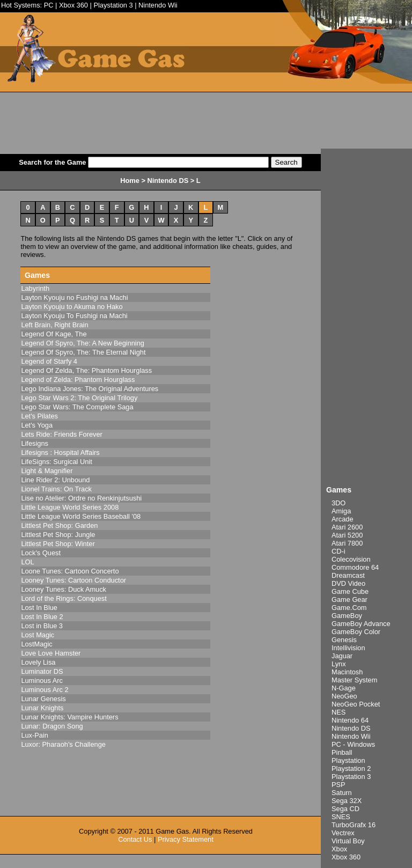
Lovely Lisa (38, 662)
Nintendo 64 (350, 720)
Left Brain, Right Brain (54, 325)
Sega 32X (347, 801)
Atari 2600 (347, 527)
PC (49, 5)
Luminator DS (42, 671)
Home (130, 181)
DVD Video (348, 583)
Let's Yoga (37, 425)
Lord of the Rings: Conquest (64, 598)
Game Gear (350, 599)
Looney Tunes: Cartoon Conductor (73, 580)
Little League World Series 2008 (70, 507)
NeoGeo (344, 696)
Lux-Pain (35, 735)
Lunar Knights (42, 708)
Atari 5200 (347, 535)
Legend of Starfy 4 (49, 361)
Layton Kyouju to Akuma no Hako (72, 307)
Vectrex (343, 833)
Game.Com (349, 608)
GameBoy (347, 616)
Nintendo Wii (158, 5)
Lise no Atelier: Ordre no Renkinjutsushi (81, 498)
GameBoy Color (356, 632)
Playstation (348, 760)
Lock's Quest (41, 553)
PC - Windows (353, 744)
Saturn (342, 793)
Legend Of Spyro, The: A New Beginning (83, 343)
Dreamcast (348, 575)
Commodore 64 (355, 567)
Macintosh (347, 672)
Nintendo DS (351, 728)
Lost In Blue (39, 608)
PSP (339, 785)
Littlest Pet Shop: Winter (58, 544)
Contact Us (135, 839)
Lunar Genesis (43, 699)
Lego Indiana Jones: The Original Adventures (90, 389)
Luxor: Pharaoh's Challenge (63, 744)
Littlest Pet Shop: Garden (59, 525)
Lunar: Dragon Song (52, 726)
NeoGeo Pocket (356, 704)
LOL (27, 562)
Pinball (342, 752)
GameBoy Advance (361, 624)
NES (339, 712)
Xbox (339, 849)
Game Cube (350, 591)
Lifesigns (35, 443)
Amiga (341, 511)
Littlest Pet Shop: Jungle (58, 535)
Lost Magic (38, 635)
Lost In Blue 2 (42, 617)
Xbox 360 (73, 5)
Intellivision (348, 648)
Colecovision (351, 559)
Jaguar (342, 656)
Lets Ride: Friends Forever (62, 434)
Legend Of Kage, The (54, 334)
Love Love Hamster (51, 653)
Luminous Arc (42, 681)
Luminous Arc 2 (45, 690)
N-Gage (344, 688)
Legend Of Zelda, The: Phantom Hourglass (86, 370)
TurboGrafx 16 (354, 825)
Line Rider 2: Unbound (55, 480)
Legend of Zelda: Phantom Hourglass (78, 380)
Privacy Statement (186, 839)
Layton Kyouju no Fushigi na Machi (74, 297)
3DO (339, 503)
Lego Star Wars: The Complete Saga (77, 407)
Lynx (339, 664)
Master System (354, 680)
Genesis (344, 640)
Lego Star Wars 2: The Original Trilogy (79, 398)
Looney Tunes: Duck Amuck (64, 589)
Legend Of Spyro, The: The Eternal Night (83, 352)
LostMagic (36, 644)
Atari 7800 (347, 543)
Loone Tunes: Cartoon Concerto (70, 571)
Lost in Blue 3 (42, 626)
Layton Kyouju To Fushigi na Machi (74, 316)
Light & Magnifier (47, 471)
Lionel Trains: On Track (56, 489)
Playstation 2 (351, 768)
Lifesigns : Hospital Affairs (60, 453)
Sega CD (345, 809)
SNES (341, 817)
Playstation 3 (113, 5)
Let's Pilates (39, 416)
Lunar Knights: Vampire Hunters (69, 717)
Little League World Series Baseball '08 (81, 516)
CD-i (339, 551)
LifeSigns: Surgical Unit (56, 462)
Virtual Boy (348, 841)
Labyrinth (35, 288)
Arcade (343, 519)
